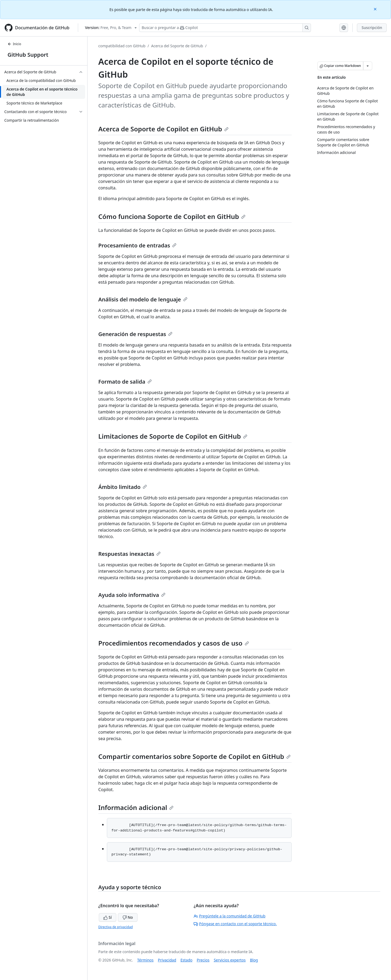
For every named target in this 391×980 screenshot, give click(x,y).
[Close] (376, 9)
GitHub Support (28, 55)
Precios (203, 960)
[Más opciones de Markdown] (368, 66)
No (128, 917)
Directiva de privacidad (115, 927)
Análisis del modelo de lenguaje (143, 299)
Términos (145, 960)
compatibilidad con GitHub (122, 46)
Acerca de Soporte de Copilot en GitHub (163, 129)
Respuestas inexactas (129, 554)
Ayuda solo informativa (132, 595)
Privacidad (167, 960)
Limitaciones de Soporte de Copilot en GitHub (173, 436)
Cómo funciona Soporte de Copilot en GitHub (172, 216)
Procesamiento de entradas (137, 245)
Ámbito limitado (123, 487)
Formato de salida (125, 382)
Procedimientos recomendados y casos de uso (174, 643)
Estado (186, 960)
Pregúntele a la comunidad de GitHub (229, 916)
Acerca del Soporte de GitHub (177, 46)
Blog (254, 960)
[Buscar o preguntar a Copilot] (225, 28)
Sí (108, 917)
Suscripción (372, 28)
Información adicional (136, 807)
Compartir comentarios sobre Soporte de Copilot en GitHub (194, 756)
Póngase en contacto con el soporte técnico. (235, 924)
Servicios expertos (230, 960)
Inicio (14, 44)
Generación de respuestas (135, 334)
